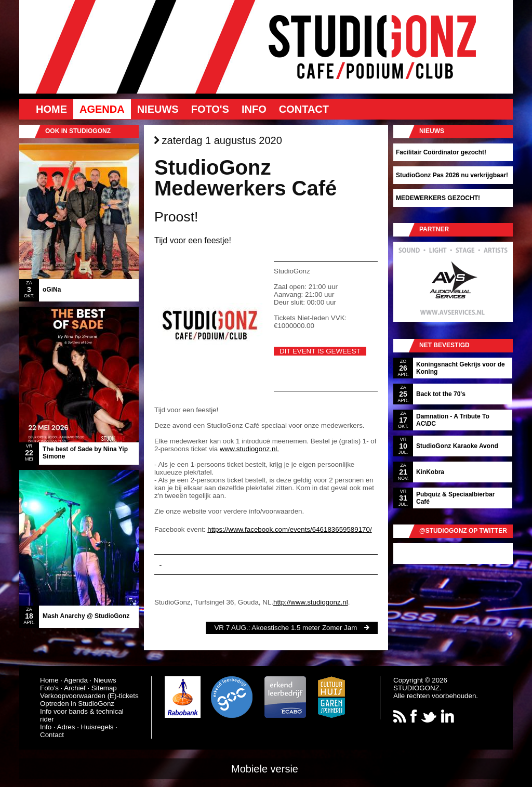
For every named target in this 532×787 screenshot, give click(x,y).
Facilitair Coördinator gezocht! (441, 152)
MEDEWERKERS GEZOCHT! (438, 198)
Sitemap (104, 688)
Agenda (102, 109)
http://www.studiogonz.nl (311, 602)
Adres (66, 727)
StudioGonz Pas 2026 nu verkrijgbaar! (452, 175)
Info (254, 109)
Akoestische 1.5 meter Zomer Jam (304, 628)
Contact (304, 109)
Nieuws (158, 109)
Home (51, 109)
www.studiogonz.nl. (249, 449)
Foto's (210, 109)
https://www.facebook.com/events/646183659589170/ (289, 529)
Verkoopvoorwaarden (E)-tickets (89, 696)
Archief (75, 688)
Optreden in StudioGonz (77, 704)
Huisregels (97, 727)
